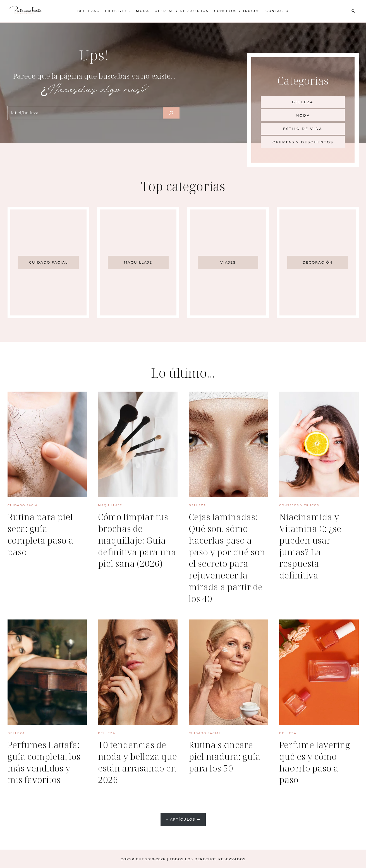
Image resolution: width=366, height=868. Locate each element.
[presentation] (47, 444)
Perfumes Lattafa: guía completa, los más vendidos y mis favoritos (45, 761)
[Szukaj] (171, 113)
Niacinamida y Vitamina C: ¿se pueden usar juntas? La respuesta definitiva (311, 546)
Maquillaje (110, 505)
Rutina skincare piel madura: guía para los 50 (225, 756)
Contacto (277, 11)
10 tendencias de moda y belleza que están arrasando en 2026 (137, 761)
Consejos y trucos (237, 11)
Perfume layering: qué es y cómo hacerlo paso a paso (316, 761)
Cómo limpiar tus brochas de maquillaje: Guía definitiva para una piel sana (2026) (134, 546)
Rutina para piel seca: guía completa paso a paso (41, 534)
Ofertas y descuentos (182, 11)
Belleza (197, 505)
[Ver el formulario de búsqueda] (353, 11)
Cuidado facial (24, 505)
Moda (143, 11)
